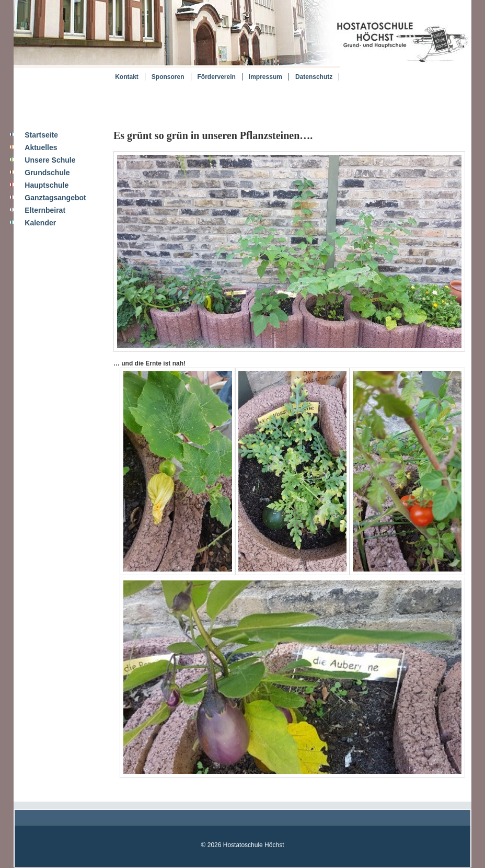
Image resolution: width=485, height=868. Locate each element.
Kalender (40, 223)
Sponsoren (168, 77)
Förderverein (217, 77)
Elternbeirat (45, 210)
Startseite (41, 135)
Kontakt (127, 77)
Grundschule (47, 173)
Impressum (265, 77)
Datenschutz (314, 77)
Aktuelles (41, 147)
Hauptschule (47, 185)
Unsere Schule (50, 160)
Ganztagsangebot (55, 198)
